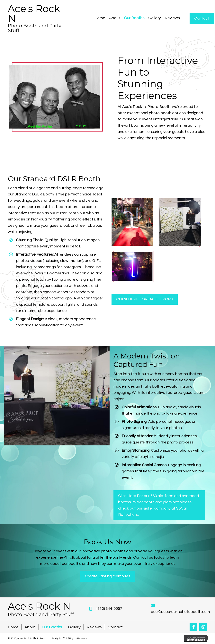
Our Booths (52, 627)
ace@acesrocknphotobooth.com (180, 612)
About (30, 627)
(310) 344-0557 (109, 609)
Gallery (74, 627)
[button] (193, 627)
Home (13, 627)
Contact (115, 627)
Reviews (94, 627)
